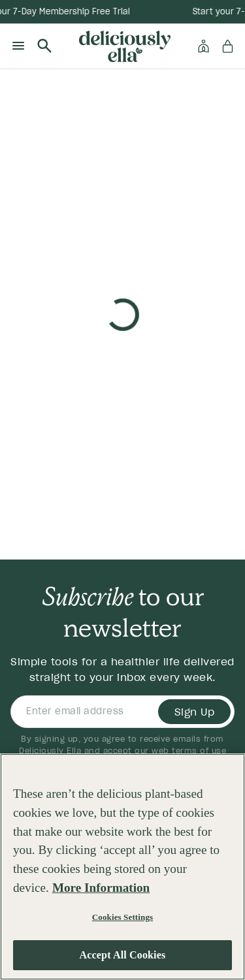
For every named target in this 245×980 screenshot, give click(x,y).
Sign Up (195, 712)
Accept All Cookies (123, 959)
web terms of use (189, 751)
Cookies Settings (122, 921)
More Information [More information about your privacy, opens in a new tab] (101, 892)
